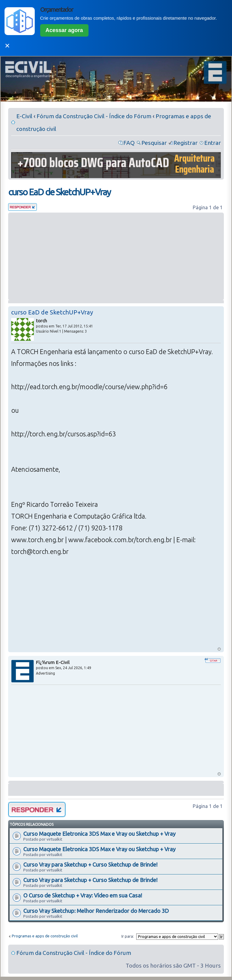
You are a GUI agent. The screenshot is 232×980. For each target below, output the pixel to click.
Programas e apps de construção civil (45, 936)
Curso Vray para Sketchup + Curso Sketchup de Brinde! (90, 864)
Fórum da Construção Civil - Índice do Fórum (94, 116)
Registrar (185, 143)
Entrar (213, 143)
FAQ (129, 143)
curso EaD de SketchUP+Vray (59, 192)
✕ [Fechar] (7, 46)
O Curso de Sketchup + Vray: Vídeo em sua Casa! (83, 895)
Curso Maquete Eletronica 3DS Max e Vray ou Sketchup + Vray (99, 834)
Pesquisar (154, 143)
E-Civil (24, 116)
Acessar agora (64, 30)
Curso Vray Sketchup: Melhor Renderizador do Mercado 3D (96, 911)
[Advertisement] (116, 256)
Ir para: (128, 936)
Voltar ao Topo (219, 649)
